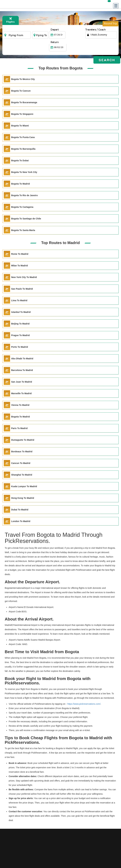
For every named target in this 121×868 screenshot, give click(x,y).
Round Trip (111, 24)
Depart (55, 30)
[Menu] (116, 6)
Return (72, 30)
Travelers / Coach (96, 30)
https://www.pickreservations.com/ (84, 704)
